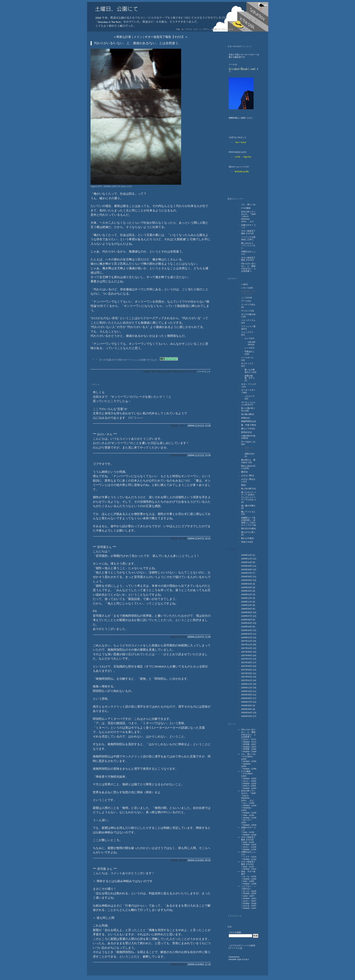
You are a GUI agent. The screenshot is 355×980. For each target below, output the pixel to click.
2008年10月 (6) (248, 605)
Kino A (246, 786)
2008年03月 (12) (249, 630)
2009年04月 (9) (248, 584)
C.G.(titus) (248, 757)
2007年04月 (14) (249, 670)
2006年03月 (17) (249, 716)
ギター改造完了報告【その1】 (248, 259)
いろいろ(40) (247, 288)
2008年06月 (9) (248, 620)
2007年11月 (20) (249, 645)
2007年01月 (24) (249, 680)
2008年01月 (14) (249, 638)
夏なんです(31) (248, 429)
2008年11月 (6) (248, 602)
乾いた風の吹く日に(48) (248, 409)
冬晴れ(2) (245, 418)
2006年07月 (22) (249, 702)
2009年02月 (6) (248, 591)
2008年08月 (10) (249, 612)
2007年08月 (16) (249, 655)
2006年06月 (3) (248, 706)
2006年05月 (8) (248, 709)
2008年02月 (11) (249, 634)
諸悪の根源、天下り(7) (250, 378)
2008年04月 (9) (248, 627)
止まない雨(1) (247, 475)
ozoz (245, 896)
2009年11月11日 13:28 (199, 426)
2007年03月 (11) (249, 673)
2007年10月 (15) (249, 648)
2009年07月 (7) (248, 573)
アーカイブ (233, 549)
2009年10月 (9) (248, 562)
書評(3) (244, 472)
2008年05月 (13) (249, 623)
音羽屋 (246, 744)
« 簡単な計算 (122, 37)
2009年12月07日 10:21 (199, 539)
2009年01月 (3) (248, 594)
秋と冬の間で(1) (248, 489)
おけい (246, 739)
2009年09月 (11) (249, 566)
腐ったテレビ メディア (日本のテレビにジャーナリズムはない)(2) (249, 497)
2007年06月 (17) (249, 662)
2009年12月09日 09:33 (199, 860)
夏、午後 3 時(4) (249, 425)
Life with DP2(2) (252, 343)
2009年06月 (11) (249, 577)
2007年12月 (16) (249, 641)
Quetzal (247, 764)
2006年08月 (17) (249, 698)
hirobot (246, 742)
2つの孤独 (246, 208)
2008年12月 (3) (248, 598)
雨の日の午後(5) (248, 529)
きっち (246, 876)
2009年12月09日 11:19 (199, 964)
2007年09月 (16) (249, 652)
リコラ (246, 857)
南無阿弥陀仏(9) (248, 421)
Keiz (245, 815)
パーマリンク (204, 372)
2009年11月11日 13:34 (199, 455)
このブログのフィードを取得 (242, 946)
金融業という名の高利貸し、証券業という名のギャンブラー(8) (248, 521)
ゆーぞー (247, 820)
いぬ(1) (244, 284)
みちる (246, 906)
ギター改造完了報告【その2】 (248, 232)
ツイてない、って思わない (248, 887)
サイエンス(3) (247, 311)
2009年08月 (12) (249, 570)
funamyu (247, 808)
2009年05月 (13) (249, 580)
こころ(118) (247, 298)
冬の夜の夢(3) (247, 414)
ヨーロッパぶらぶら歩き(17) (248, 404)
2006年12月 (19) (249, 684)
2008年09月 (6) (248, 609)
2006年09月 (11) (249, 695)
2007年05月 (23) (249, 666)
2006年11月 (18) (249, 688)
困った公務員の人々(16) (250, 371)
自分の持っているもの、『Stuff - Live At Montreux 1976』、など (248, 217)
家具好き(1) (246, 432)
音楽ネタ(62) (247, 542)
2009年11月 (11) (249, 559)
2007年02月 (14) (249, 677)
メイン (138, 37)
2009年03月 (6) (248, 587)
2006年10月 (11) (249, 691)
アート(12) (246, 301)
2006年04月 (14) (249, 713)
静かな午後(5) (247, 538)
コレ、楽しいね (248, 204)
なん (245, 803)
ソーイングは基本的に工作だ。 (248, 238)
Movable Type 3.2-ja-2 (239, 959)
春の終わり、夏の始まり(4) (248, 461)
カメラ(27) (249, 338)
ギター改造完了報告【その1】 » (166, 37)
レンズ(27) (249, 348)
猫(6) (243, 485)
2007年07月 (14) (249, 659)
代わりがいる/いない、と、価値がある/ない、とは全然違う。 (249, 267)
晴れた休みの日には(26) (248, 467)
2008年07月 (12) (249, 616)
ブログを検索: (235, 932)
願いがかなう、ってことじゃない (248, 246)
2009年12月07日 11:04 (199, 637)
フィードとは (235, 948)
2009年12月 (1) (248, 555)
